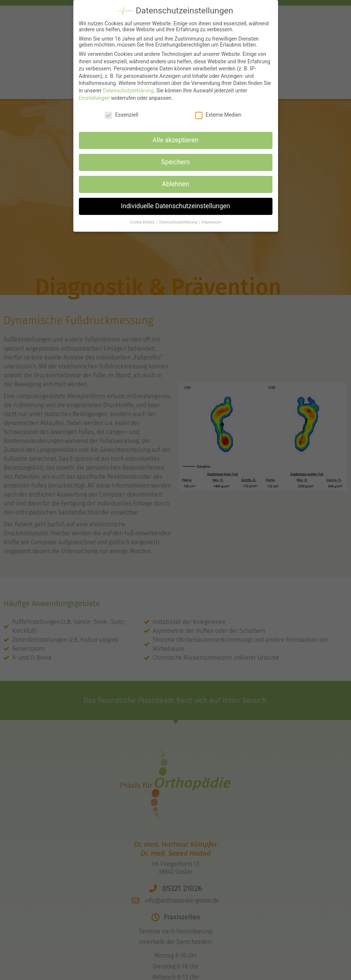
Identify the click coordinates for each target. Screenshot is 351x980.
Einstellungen (95, 93)
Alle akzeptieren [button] (176, 136)
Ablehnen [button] (175, 179)
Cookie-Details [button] (143, 217)
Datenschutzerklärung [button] (179, 217)
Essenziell (121, 110)
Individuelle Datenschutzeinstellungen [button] (175, 201)
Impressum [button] (212, 217)
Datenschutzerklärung (128, 86)
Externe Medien (218, 110)
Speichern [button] (175, 158)
